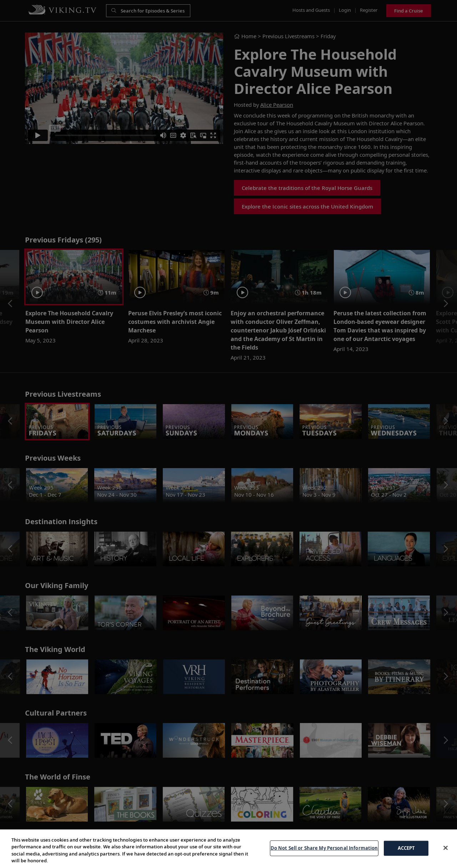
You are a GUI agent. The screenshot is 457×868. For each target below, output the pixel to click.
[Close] (446, 855)
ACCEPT (406, 855)
